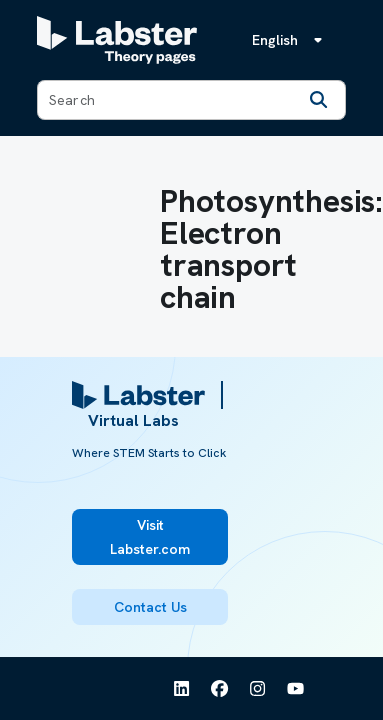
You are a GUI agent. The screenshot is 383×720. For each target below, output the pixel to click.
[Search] (319, 100)
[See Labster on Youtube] (296, 689)
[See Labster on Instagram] (258, 689)
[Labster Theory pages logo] (117, 40)
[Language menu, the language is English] (291, 40)
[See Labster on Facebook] (220, 689)
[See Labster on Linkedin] (182, 689)
